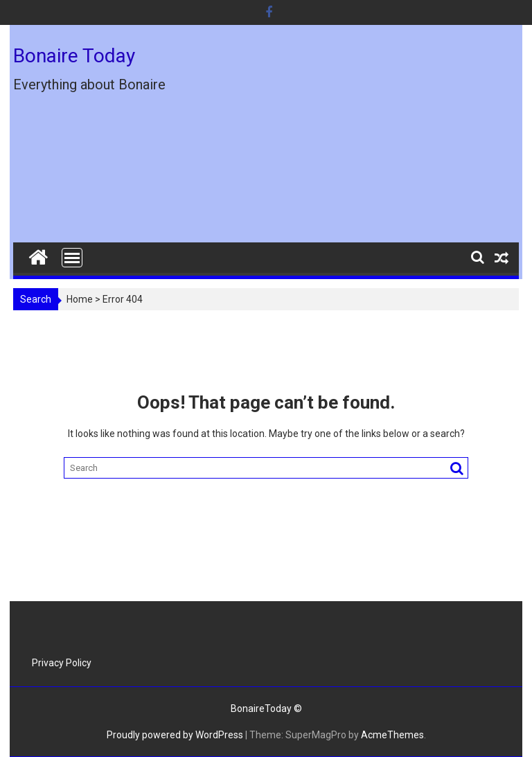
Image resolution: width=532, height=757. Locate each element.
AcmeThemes (392, 735)
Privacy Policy (62, 663)
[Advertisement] (347, 139)
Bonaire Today (74, 56)
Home (80, 299)
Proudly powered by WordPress (175, 735)
